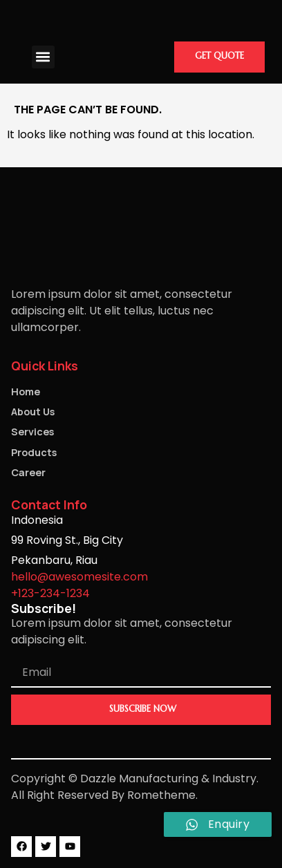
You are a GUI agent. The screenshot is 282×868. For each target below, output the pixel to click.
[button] (43, 57)
